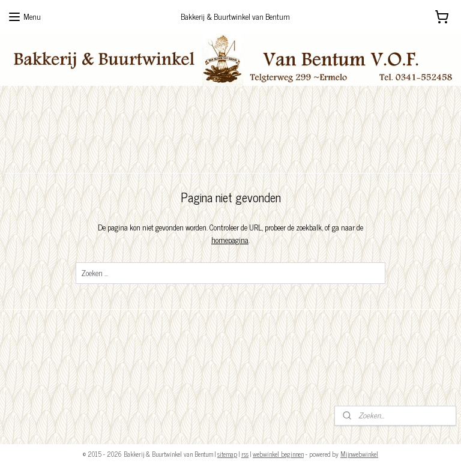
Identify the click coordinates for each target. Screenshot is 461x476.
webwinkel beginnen (278, 454)
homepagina (230, 240)
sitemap (227, 454)
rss (245, 454)
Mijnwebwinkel (359, 454)
